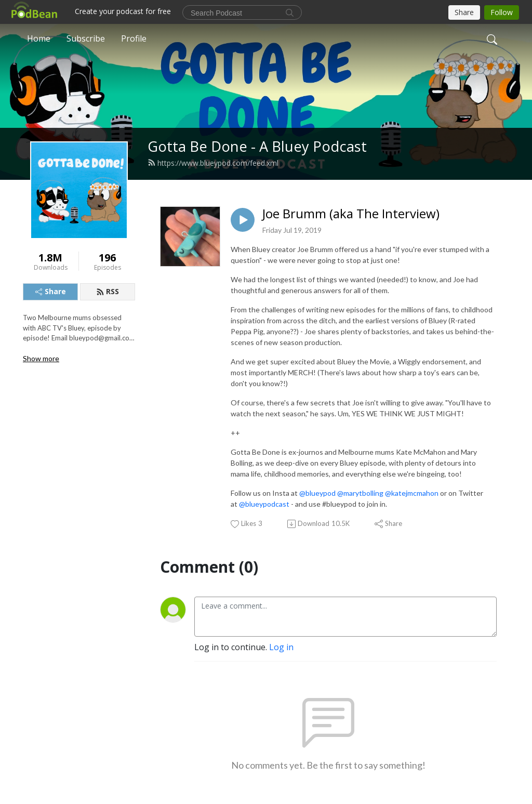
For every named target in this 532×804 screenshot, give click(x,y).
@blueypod (317, 493)
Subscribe (86, 38)
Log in (281, 647)
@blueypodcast (264, 504)
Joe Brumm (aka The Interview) (351, 214)
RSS (108, 291)
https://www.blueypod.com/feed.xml (213, 163)
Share (51, 291)
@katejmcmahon (412, 493)
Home (39, 38)
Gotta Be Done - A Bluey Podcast (257, 146)
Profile (134, 38)
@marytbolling (360, 493)
